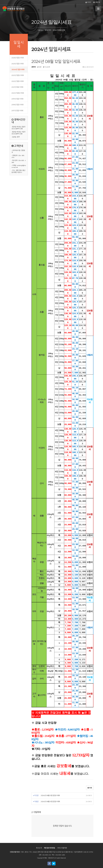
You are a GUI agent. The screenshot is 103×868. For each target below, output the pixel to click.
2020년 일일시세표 (18, 93)
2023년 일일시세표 (18, 75)
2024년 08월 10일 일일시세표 (50, 801)
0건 (39, 67)
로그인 (88, 2)
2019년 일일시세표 (17, 99)
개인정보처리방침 (49, 848)
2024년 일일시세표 (18, 69)
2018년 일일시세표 (17, 105)
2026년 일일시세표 (18, 58)
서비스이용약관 (62, 848)
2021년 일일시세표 (17, 87)
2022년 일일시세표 (18, 81)
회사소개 (39, 848)
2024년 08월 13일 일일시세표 (50, 795)
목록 (90, 788)
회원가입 (97, 2)
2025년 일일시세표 (18, 64)
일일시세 (48, 30)
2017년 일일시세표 (17, 111)
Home (40, 30)
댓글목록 (36, 812)
